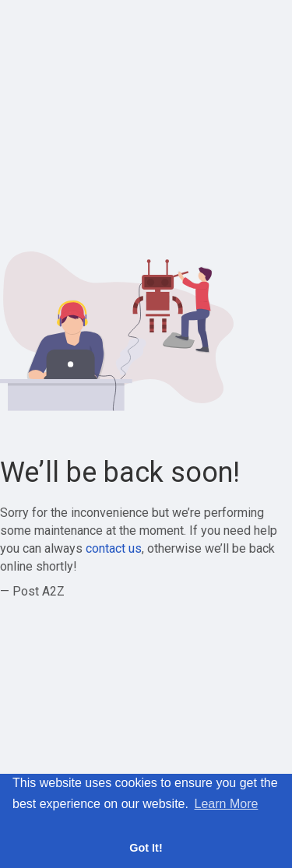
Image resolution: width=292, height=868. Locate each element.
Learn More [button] (227, 804)
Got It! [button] (146, 848)
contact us (114, 548)
